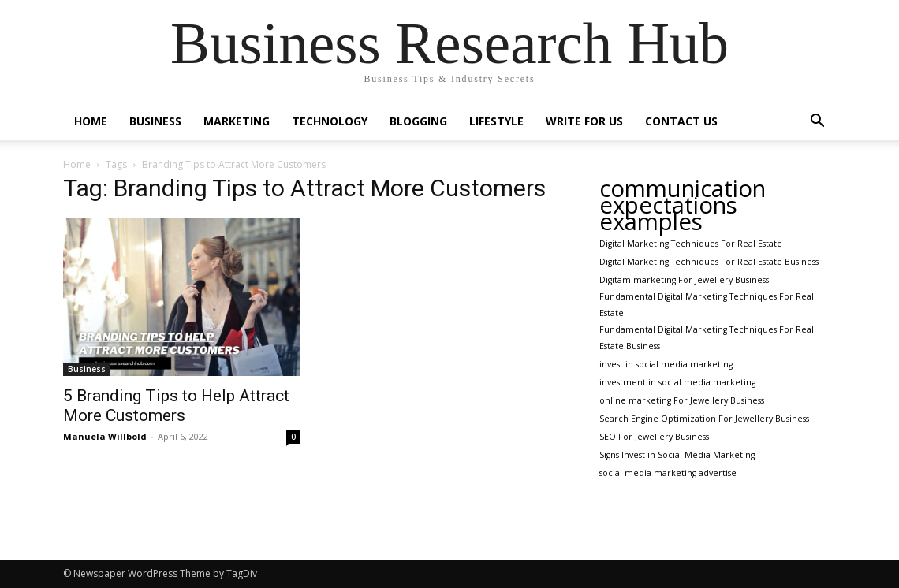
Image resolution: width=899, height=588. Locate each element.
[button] (817, 123)
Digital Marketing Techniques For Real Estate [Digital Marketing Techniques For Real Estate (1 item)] (691, 244)
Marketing (237, 121)
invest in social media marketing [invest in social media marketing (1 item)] (666, 364)
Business (155, 121)
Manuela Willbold (105, 436)
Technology (330, 121)
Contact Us (681, 121)
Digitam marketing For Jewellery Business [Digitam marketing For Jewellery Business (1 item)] (684, 280)
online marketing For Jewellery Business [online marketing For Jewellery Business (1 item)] (682, 400)
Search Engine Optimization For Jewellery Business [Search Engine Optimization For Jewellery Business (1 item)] (704, 419)
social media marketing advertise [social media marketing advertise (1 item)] (668, 473)
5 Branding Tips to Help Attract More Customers (176, 406)
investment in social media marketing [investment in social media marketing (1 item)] (677, 382)
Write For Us (584, 121)
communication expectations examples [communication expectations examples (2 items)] (683, 205)
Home (91, 121)
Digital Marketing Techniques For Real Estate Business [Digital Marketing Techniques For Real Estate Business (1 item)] (709, 262)
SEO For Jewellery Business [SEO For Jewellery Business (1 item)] (654, 437)
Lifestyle (496, 121)
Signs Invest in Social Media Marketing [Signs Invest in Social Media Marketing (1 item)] (677, 455)
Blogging (418, 121)
